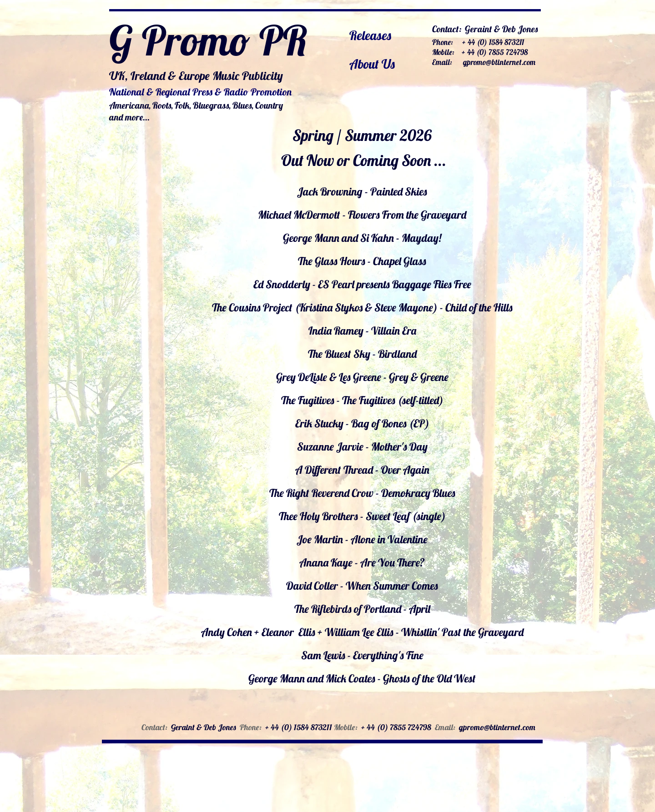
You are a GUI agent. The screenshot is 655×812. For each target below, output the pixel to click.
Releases (370, 35)
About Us (372, 64)
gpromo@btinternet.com (499, 62)
